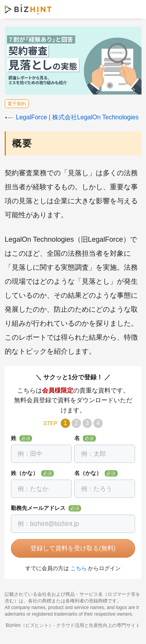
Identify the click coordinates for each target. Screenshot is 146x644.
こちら (79, 568)
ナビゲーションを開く (134, 9)
